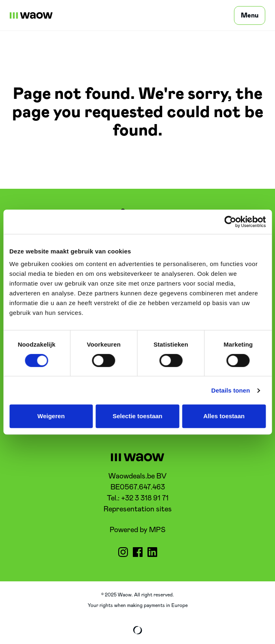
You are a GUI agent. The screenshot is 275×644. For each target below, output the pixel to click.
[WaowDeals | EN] (31, 15)
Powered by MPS (137, 530)
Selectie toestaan (137, 416)
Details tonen (231, 390)
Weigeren (51, 416)
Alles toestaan (224, 416)
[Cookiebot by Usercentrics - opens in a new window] (230, 222)
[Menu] (250, 15)
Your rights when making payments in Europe (138, 605)
